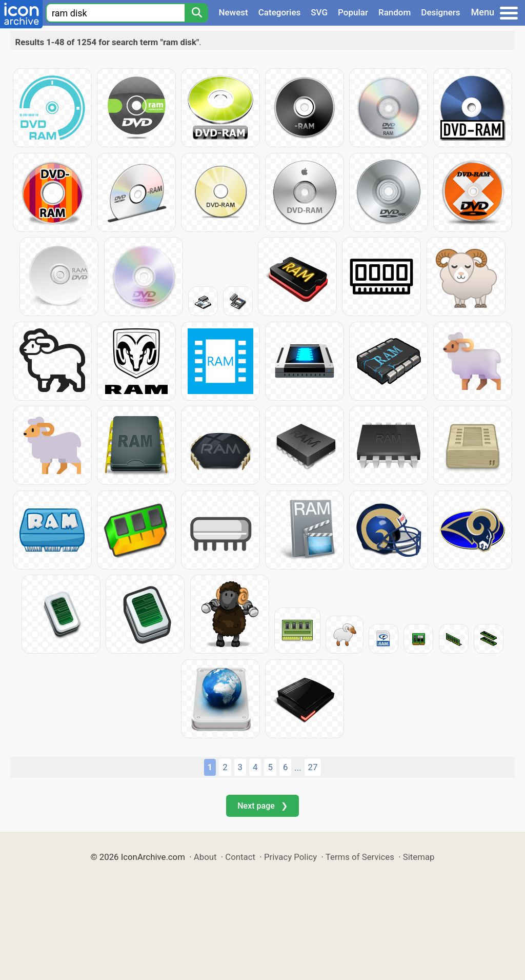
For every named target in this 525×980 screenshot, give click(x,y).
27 (313, 767)
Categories (280, 12)
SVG (319, 12)
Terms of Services (360, 857)
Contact (240, 857)
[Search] (196, 13)
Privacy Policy (290, 857)
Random (395, 12)
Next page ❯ (262, 806)
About (205, 857)
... (298, 768)
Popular (353, 12)
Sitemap (419, 857)
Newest (233, 12)
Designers (440, 12)
